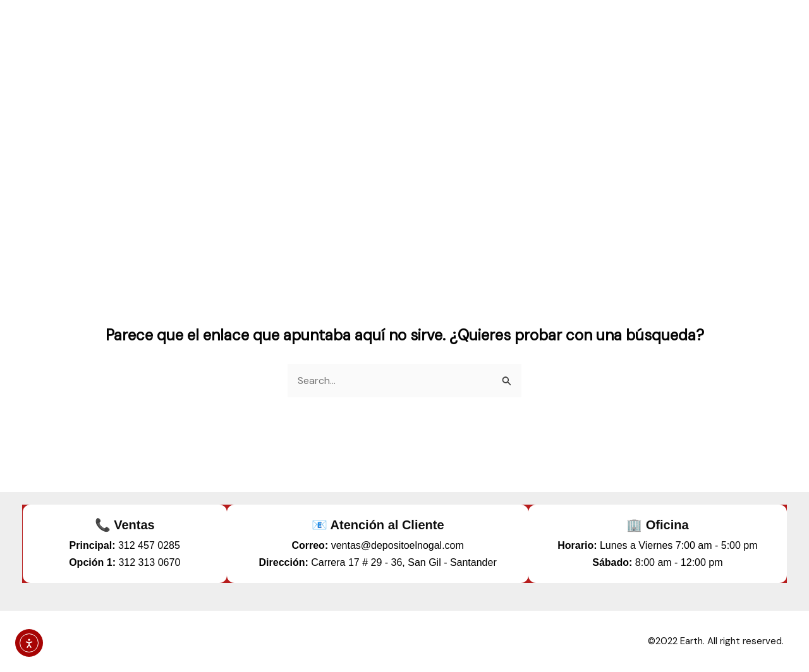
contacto (649, 31)
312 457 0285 (149, 545)
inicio (480, 31)
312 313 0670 (149, 562)
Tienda (531, 31)
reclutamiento (735, 31)
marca (585, 31)
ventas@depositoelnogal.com (398, 545)
